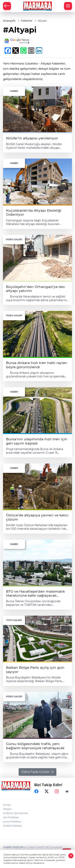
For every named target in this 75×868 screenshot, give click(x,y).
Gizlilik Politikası (12, 826)
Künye (7, 805)
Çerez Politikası (12, 822)
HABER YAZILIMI (13, 847)
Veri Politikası (11, 817)
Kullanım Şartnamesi (15, 813)
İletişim (7, 809)
